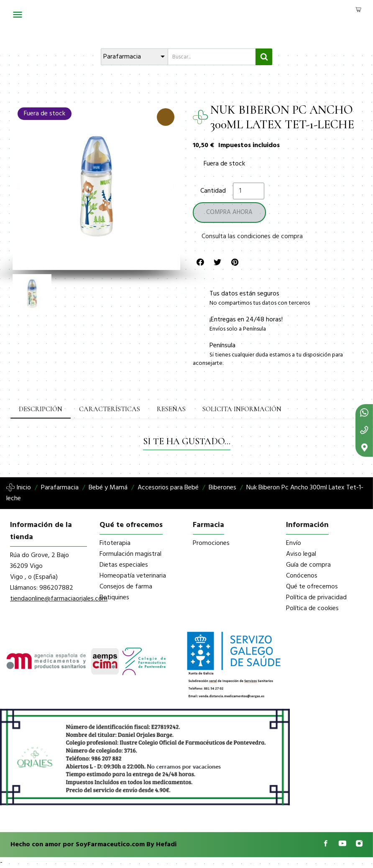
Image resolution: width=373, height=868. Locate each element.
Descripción (41, 409)
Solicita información (240, 409)
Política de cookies (312, 608)
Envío (294, 543)
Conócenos (302, 576)
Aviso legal (301, 554)
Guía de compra (308, 565)
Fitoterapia (115, 543)
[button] (18, 186)
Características (109, 409)
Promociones (211, 543)
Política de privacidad (316, 598)
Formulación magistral (130, 554)
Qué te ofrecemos (312, 587)
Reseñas (170, 409)
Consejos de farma (126, 587)
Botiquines (114, 598)
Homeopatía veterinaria (133, 576)
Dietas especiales (124, 565)
